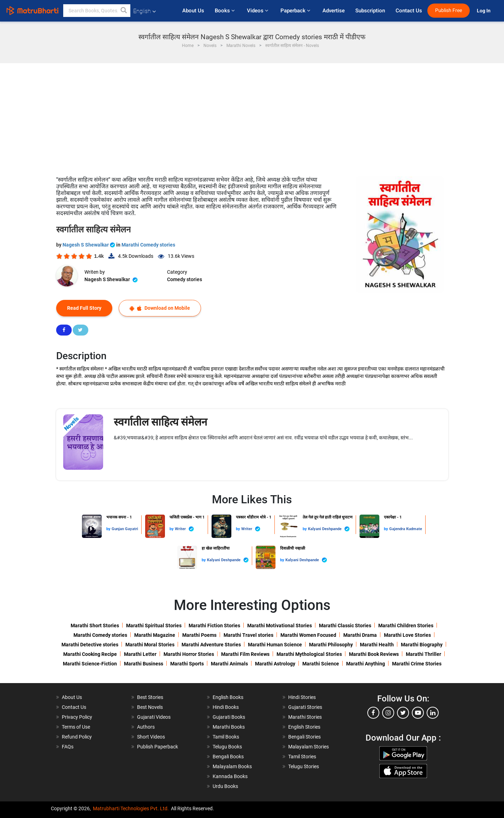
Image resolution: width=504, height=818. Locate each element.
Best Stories (150, 697)
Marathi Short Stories (95, 626)
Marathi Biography (422, 645)
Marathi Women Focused (308, 635)
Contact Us (409, 11)
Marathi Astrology (275, 664)
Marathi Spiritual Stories (154, 626)
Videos (258, 11)
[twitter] (403, 713)
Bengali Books (228, 757)
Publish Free (449, 10)
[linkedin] (433, 713)
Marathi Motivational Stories (280, 626)
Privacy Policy (77, 717)
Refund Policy (77, 737)
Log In (484, 11)
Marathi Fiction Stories (214, 626)
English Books (228, 697)
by (109, 529)
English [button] (144, 11)
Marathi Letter (140, 654)
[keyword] (97, 11)
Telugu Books (227, 747)
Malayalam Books (232, 766)
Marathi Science (321, 664)
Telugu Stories (304, 766)
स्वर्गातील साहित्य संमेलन (161, 422)
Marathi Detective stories (90, 645)
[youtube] (418, 713)
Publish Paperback (158, 747)
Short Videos (151, 737)
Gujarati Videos (154, 717)
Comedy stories (185, 279)
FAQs (68, 747)
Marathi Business (144, 664)
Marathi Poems (199, 635)
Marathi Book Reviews (374, 654)
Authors (146, 727)
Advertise (334, 11)
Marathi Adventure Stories (211, 645)
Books (226, 11)
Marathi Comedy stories (148, 245)
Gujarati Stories (305, 707)
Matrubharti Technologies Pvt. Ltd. (131, 808)
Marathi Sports (187, 664)
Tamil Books (226, 737)
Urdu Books (225, 786)
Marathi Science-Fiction (90, 664)
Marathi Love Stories (407, 635)
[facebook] (373, 713)
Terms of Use (76, 727)
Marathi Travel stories (248, 635)
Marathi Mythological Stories (309, 654)
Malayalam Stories (309, 747)
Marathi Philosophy (331, 645)
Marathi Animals (229, 664)
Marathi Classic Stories (345, 626)
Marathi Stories (305, 717)
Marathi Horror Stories (189, 654)
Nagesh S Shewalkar (89, 245)
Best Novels (150, 707)
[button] (124, 11)
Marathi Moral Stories (150, 645)
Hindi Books (226, 707)
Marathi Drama (360, 635)
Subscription (370, 11)
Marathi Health (377, 645)
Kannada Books (230, 776)
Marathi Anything (366, 664)
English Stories (304, 727)
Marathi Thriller (423, 654)
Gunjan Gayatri (125, 529)
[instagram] (388, 713)
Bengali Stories (304, 737)
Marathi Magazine (155, 635)
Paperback (296, 11)
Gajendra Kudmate (406, 529)
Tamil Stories (302, 757)
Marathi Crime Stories (417, 664)
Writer (184, 529)
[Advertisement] (252, 116)
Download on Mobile (160, 308)
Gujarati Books (229, 717)
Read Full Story (84, 308)
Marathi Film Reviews (245, 654)
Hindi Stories (302, 697)
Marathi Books (229, 727)
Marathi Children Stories (406, 626)
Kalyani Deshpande (329, 529)
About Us (193, 11)
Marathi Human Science (275, 645)
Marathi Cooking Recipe (90, 654)
